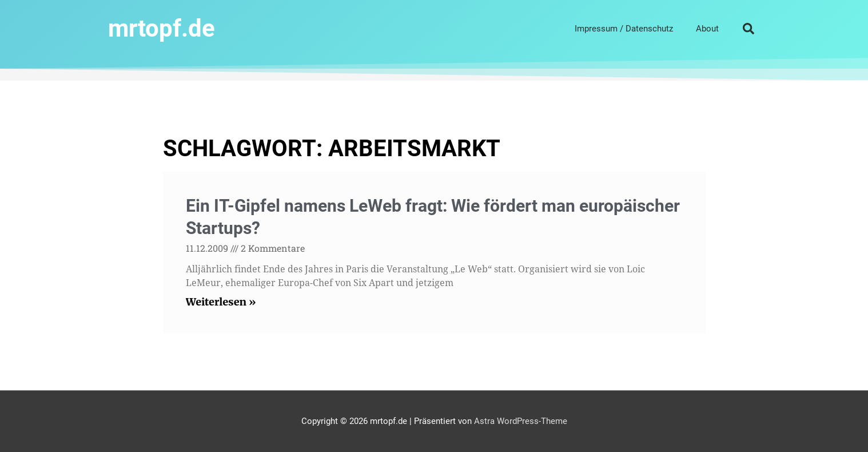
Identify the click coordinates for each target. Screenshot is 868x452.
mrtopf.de (162, 28)
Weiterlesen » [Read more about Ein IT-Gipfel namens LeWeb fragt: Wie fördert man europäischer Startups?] (221, 302)
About (707, 29)
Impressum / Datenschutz (624, 29)
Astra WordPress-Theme (521, 421)
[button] (748, 29)
